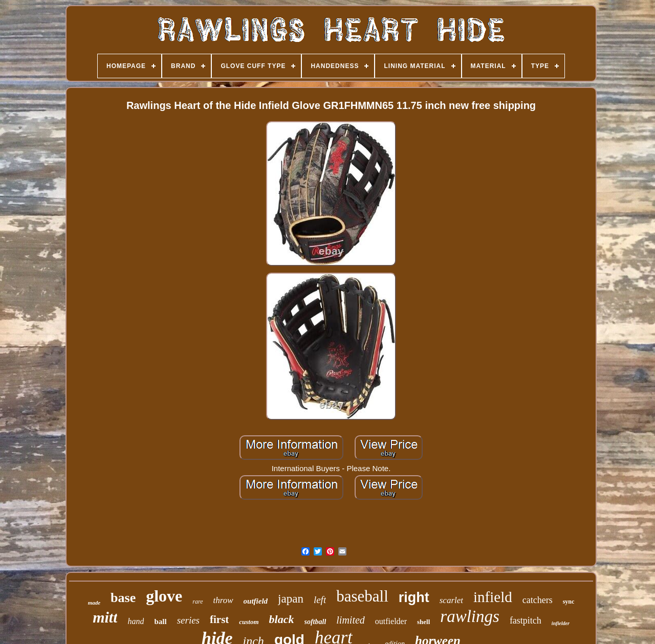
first (219, 619)
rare (198, 602)
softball (315, 622)
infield (493, 597)
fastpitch (526, 620)
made (94, 603)
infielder (561, 623)
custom (249, 622)
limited (351, 620)
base (123, 598)
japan (291, 599)
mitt (105, 617)
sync (569, 602)
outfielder (391, 621)
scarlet (451, 600)
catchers (538, 600)
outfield (256, 601)
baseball (362, 596)
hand (136, 621)
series (188, 620)
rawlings (470, 616)
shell (423, 622)
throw (223, 600)
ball (160, 621)
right (414, 597)
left (320, 600)
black (282, 619)
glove (164, 596)
